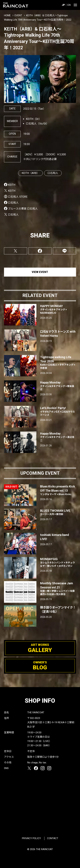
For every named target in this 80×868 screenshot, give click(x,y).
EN (69, 5)
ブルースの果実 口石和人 (23, 209)
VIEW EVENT (40, 272)
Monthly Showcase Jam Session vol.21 (58, 589)
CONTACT (53, 838)
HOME (7, 15)
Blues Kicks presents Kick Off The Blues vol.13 (58, 490)
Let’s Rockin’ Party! (58, 411)
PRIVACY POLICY (31, 838)
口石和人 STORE (18, 197)
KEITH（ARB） (30, 173)
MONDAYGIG (58, 562)
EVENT (18, 15)
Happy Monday (58, 386)
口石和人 (53, 173)
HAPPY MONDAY (58, 309)
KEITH (12, 185)
